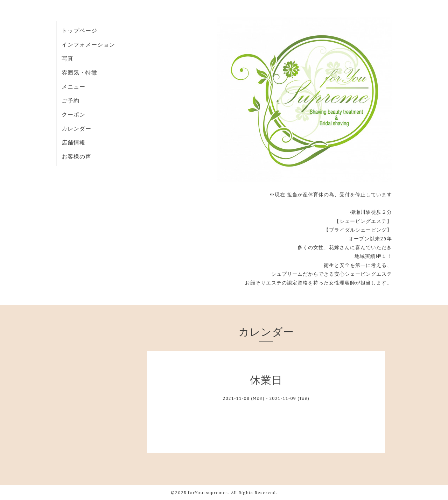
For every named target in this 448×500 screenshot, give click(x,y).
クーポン (73, 114)
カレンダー (76, 128)
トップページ (79, 30)
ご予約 (71, 100)
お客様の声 (76, 156)
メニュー (73, 86)
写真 (68, 58)
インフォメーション (88, 44)
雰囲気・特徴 (79, 72)
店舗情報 (73, 142)
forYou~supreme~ (208, 492)
